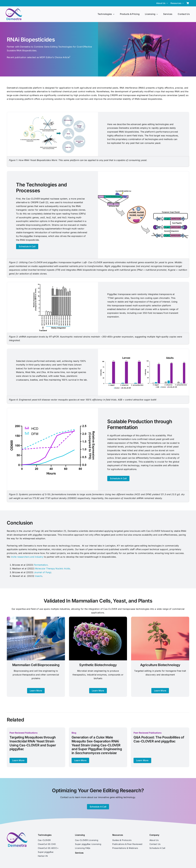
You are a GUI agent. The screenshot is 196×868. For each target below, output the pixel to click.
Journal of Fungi (43, 572)
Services (79, 853)
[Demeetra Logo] (14, 10)
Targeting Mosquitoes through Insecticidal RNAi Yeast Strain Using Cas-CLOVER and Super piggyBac (33, 743)
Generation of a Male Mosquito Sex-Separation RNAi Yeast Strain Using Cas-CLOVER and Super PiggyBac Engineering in (97, 745)
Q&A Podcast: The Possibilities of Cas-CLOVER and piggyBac (159, 739)
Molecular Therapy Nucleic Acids (53, 569)
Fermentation (41, 565)
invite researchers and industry (27, 557)
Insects (39, 576)
